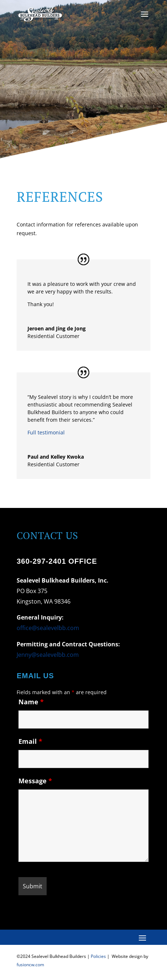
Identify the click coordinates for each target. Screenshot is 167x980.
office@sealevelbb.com (48, 628)
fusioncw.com (30, 965)
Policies (98, 956)
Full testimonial (46, 432)
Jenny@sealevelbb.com (48, 655)
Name (31, 702)
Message (35, 781)
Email (30, 741)
